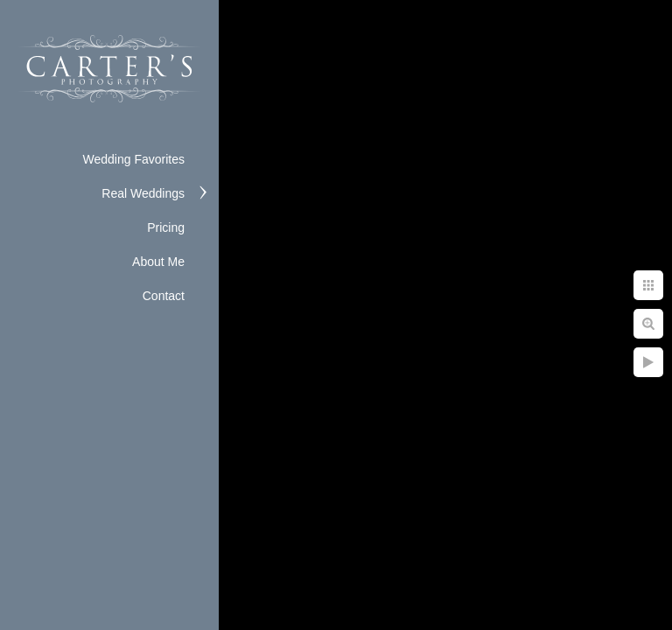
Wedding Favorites (134, 159)
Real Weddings (143, 193)
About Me (158, 262)
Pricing (166, 227)
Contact (164, 296)
